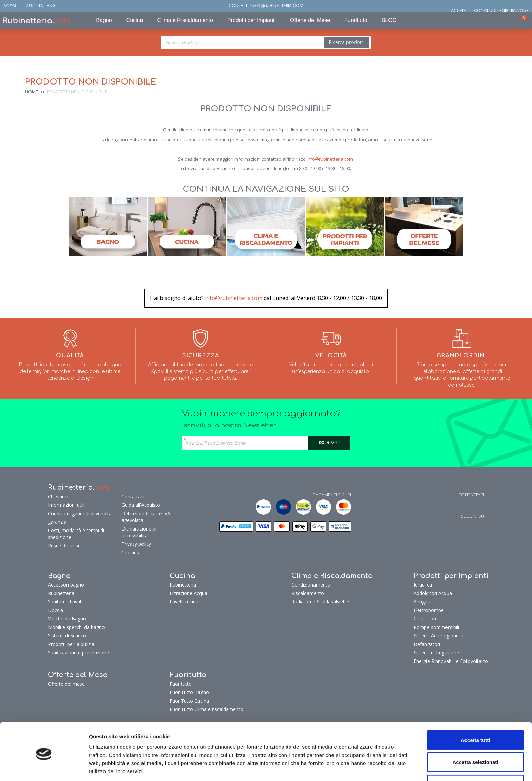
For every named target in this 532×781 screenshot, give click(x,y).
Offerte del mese (66, 684)
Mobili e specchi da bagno (76, 627)
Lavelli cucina (184, 602)
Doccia (55, 610)
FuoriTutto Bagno (189, 692)
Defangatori (427, 644)
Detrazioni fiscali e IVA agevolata (146, 517)
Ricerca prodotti (347, 42)
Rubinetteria (61, 593)
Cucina (135, 20)
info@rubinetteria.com (330, 159)
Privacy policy (136, 544)
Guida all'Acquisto (141, 505)
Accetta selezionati (475, 737)
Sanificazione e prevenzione (78, 653)
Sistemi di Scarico (67, 636)
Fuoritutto (356, 20)
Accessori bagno (66, 585)
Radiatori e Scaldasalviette (320, 602)
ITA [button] (40, 6)
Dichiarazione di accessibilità (139, 532)
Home (32, 92)
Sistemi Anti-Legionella (439, 636)
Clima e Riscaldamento (185, 20)
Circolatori (425, 619)
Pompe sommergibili (436, 627)
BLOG (389, 20)
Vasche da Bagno (67, 619)
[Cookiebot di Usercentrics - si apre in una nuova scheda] (44, 768)
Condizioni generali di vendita (80, 513)
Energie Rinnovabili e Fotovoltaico (451, 661)
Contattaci (133, 496)
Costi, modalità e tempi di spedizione (76, 534)
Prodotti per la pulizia (71, 644)
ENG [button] (51, 6)
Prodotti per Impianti (252, 20)
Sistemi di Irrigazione (436, 653)
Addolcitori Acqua (433, 593)
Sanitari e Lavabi (66, 602)
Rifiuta (476, 759)
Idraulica (423, 585)
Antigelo (423, 602)
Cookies (130, 552)
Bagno (104, 20)
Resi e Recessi (63, 546)
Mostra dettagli (384, 768)
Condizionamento (311, 585)
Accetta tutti (476, 714)
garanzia (57, 522)
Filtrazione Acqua (188, 593)
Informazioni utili (66, 505)
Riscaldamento (308, 593)
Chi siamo (59, 496)
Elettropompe (429, 610)
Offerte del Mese (310, 20)
